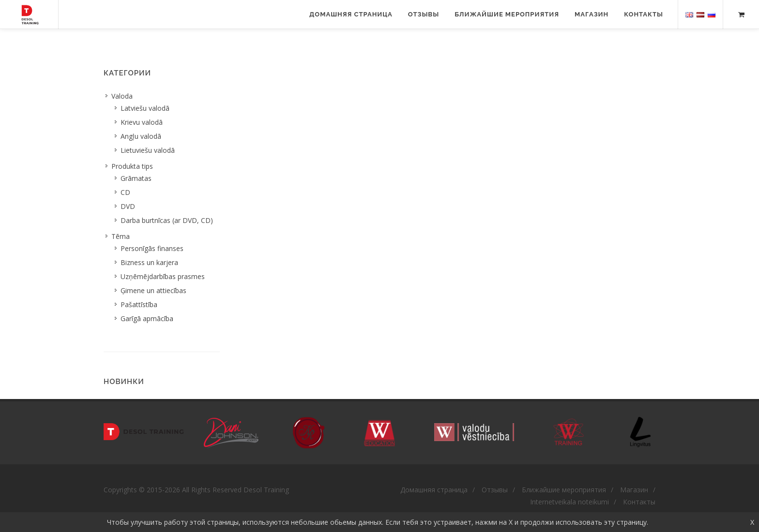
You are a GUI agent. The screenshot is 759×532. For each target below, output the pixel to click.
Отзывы (424, 14)
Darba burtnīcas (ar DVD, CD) (167, 220)
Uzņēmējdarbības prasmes (163, 276)
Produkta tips (132, 166)
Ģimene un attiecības (153, 290)
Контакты (644, 14)
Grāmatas (136, 178)
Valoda (122, 96)
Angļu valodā (141, 136)
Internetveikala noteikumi (569, 502)
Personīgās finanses (152, 248)
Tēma (121, 236)
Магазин (592, 14)
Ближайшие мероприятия (507, 14)
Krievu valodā (142, 122)
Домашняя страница (351, 14)
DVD (128, 206)
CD (125, 192)
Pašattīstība (139, 304)
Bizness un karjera (149, 262)
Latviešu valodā (145, 108)
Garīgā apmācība (147, 318)
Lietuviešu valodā (148, 150)
